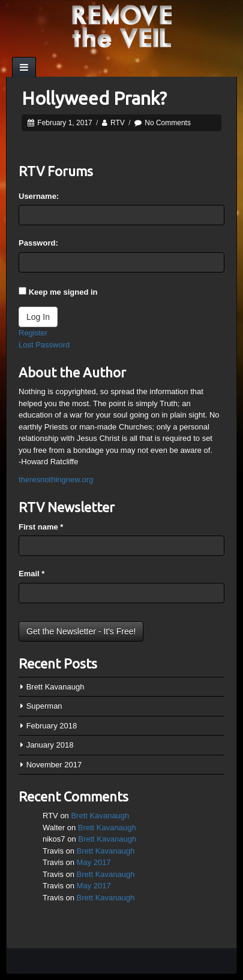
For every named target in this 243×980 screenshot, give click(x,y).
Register (33, 333)
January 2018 (50, 745)
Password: (38, 243)
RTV (118, 123)
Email (31, 574)
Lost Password (44, 345)
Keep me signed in (63, 292)
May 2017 (94, 862)
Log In (38, 317)
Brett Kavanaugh (55, 687)
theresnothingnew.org (56, 480)
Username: (39, 196)
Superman (44, 706)
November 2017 (54, 765)
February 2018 (52, 726)
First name (41, 527)
